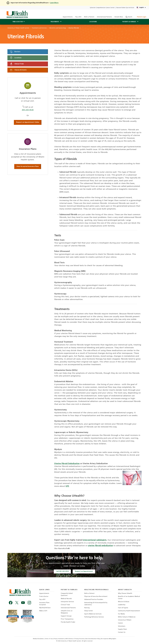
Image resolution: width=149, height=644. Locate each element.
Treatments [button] (55, 22)
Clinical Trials (17, 64)
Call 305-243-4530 (62, 571)
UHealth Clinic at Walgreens (67, 612)
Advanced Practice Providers (94, 600)
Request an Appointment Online (28, 122)
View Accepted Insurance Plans (28, 166)
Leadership (122, 605)
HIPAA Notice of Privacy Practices (75, 639)
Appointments (68, 17)
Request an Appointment (84, 571)
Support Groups (66, 616)
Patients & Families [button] (129, 22)
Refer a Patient (89, 17)
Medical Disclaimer (38, 639)
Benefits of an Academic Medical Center (129, 598)
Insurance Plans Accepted (44, 604)
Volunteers (122, 626)
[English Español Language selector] (141, 8)
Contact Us (122, 632)
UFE (67, 486)
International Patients (104, 17)
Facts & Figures (123, 608)
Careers (120, 623)
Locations (93, 22)
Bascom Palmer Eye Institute (125, 8)
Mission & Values (124, 602)
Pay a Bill (78, 17)
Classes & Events (18, 70)
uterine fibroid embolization (100, 546)
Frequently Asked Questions (67, 595)
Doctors (15, 52)
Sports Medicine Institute (93, 614)
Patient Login (140, 17)
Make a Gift (43, 611)
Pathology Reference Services (94, 617)
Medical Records (66, 599)
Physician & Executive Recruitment (96, 597)
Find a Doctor (44, 597)
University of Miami (125, 620)
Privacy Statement (59, 639)
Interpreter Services (67, 602)
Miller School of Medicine (127, 617)
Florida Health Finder (68, 622)
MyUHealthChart (45, 608)
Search (129, 17)
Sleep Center (89, 611)
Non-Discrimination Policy (93, 639)
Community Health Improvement (129, 611)
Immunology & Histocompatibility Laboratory (96, 604)
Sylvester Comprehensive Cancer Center (102, 8)
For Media (121, 614)
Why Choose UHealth (125, 593)
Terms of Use (49, 639)
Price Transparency (67, 619)
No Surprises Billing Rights (109, 639)
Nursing (87, 608)
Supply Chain (122, 629)
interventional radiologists (95, 540)
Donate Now (119, 17)
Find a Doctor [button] (18, 22)
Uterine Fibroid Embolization (67, 464)
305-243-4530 (28, 110)
